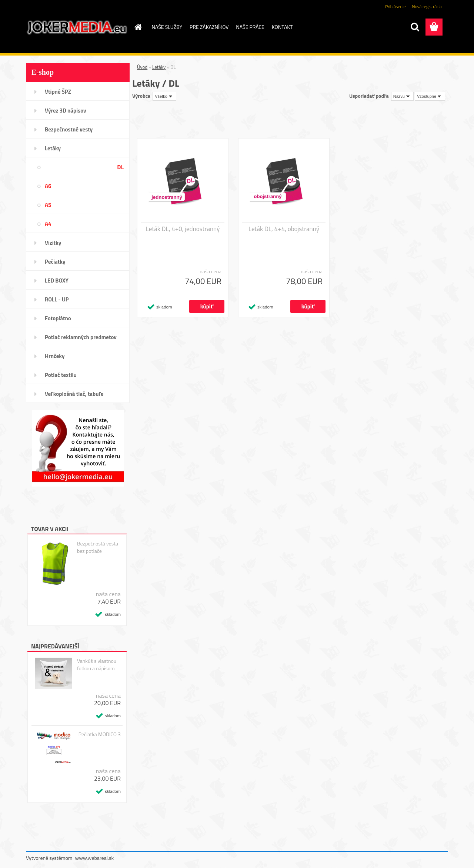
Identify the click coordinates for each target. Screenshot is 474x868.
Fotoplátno (58, 318)
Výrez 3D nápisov (65, 111)
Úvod (142, 67)
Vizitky (53, 243)
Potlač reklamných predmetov (81, 337)
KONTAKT (282, 27)
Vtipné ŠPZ (58, 92)
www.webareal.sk (95, 858)
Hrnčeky (55, 356)
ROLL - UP (57, 299)
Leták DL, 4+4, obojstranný (284, 229)
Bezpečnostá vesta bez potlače (98, 547)
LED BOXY (57, 281)
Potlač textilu (61, 375)
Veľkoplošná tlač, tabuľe (74, 394)
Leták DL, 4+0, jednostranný (183, 229)
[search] (415, 27)
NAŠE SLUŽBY (167, 27)
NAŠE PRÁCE (250, 27)
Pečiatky (55, 262)
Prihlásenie (395, 6)
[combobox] (402, 96)
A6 (48, 186)
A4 (48, 224)
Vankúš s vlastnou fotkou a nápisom (97, 665)
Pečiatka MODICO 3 (100, 734)
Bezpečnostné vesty (69, 129)
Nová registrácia (427, 6)
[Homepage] (138, 27)
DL (120, 167)
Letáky (53, 148)
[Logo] (77, 27)
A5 (48, 205)
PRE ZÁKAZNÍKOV (209, 27)
